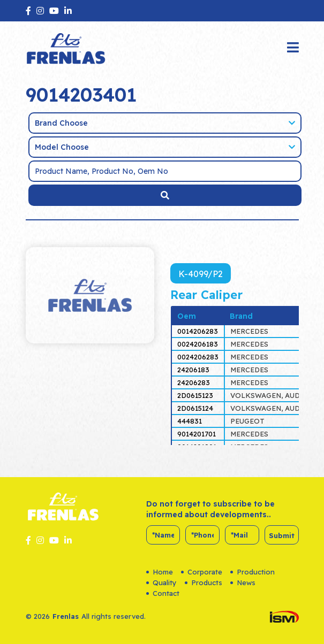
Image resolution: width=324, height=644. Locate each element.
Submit (282, 535)
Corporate (202, 572)
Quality (161, 582)
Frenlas (66, 616)
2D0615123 (195, 395)
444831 (190, 421)
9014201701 (197, 434)
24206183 (193, 370)
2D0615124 (195, 408)
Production (253, 572)
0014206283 (198, 331)
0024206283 (198, 357)
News (243, 582)
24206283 (194, 382)
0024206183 (198, 344)
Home (160, 572)
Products (204, 582)
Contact (163, 593)
